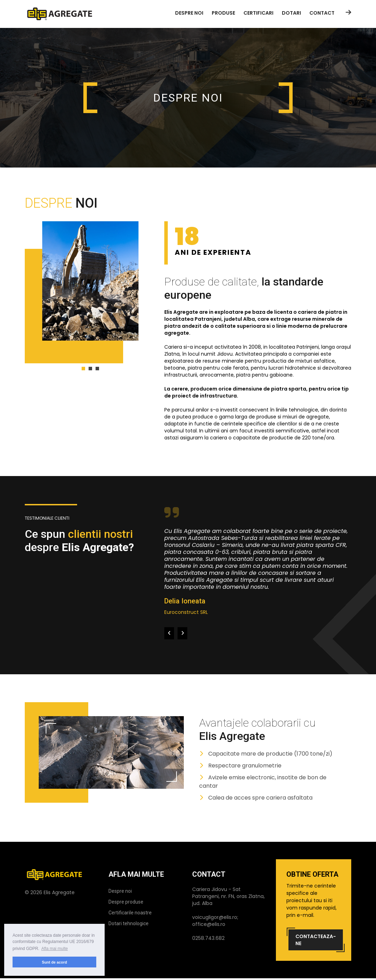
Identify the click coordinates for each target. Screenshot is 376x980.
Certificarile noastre (130, 913)
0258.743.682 (208, 938)
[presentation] (169, 633)
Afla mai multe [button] (54, 949)
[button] (83, 369)
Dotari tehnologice (129, 923)
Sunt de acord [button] (54, 962)
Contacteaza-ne (316, 940)
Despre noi (120, 891)
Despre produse (126, 902)
